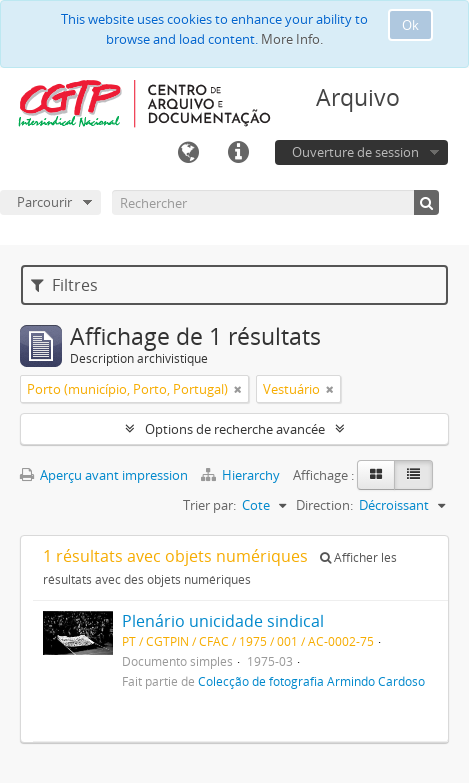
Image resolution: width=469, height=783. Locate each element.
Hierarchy (242, 475)
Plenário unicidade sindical (223, 621)
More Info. (292, 39)
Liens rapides (238, 153)
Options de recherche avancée (235, 429)
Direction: (324, 505)
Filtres (64, 285)
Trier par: (209, 505)
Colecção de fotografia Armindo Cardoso (311, 681)
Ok (410, 25)
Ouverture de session (355, 152)
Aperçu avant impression (104, 475)
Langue (188, 153)
